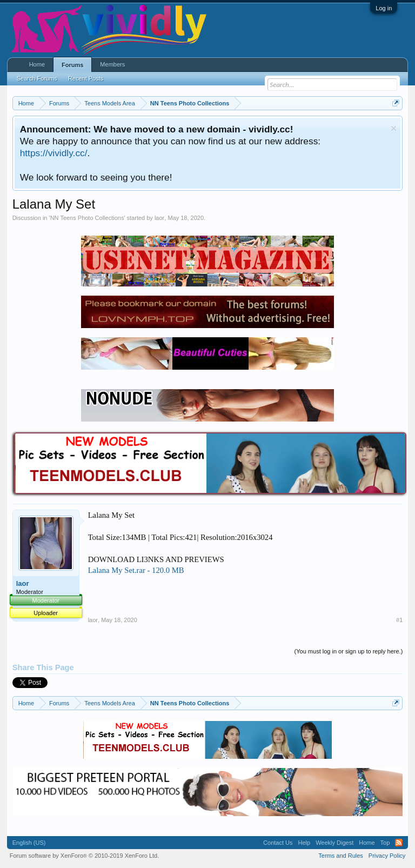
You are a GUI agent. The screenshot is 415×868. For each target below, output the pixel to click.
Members (112, 64)
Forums (72, 65)
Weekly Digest (334, 843)
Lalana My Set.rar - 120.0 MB (136, 570)
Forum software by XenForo (85, 856)
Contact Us (278, 843)
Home (37, 64)
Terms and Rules (341, 856)
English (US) (29, 843)
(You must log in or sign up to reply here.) (349, 651)
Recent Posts (86, 78)
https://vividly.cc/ (54, 153)
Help (304, 843)
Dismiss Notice (394, 128)
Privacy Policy (387, 856)
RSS (399, 843)
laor (159, 218)
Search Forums (37, 78)
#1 (399, 620)
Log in (384, 8)
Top (385, 843)
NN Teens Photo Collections (87, 218)
